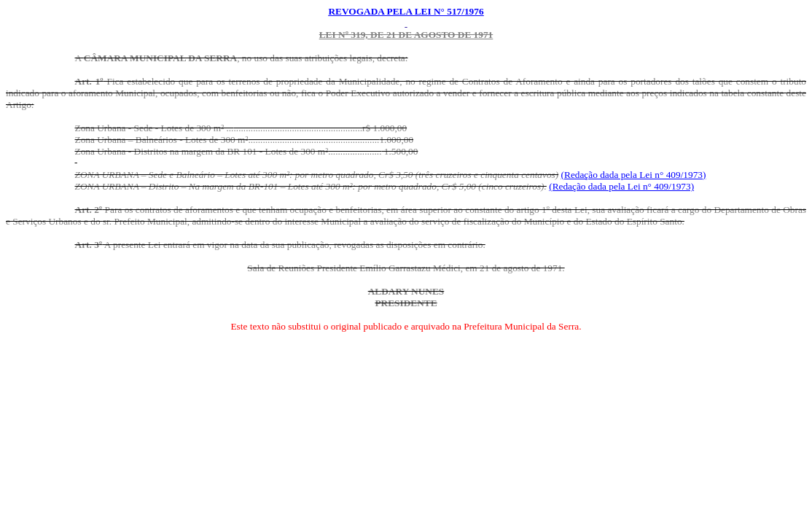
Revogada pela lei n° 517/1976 (406, 11)
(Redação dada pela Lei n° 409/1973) (634, 175)
